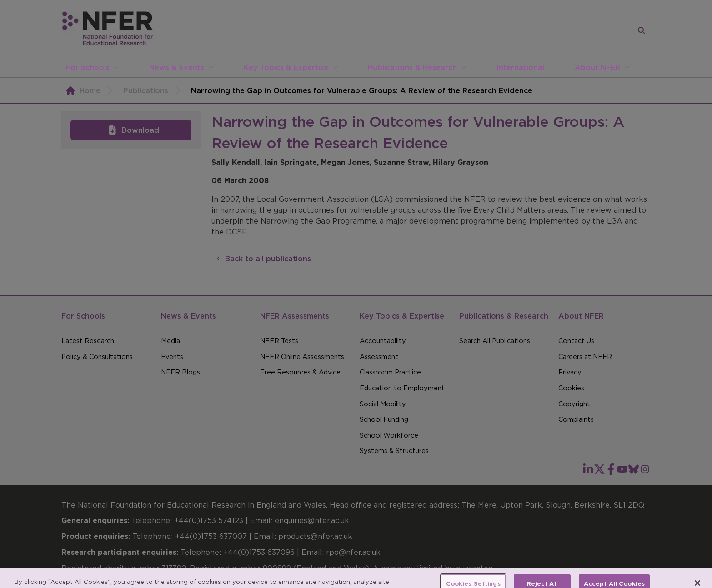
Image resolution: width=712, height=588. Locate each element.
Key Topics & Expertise (286, 67)
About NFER (597, 67)
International (520, 67)
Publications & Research (412, 67)
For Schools (88, 67)
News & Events (177, 67)
